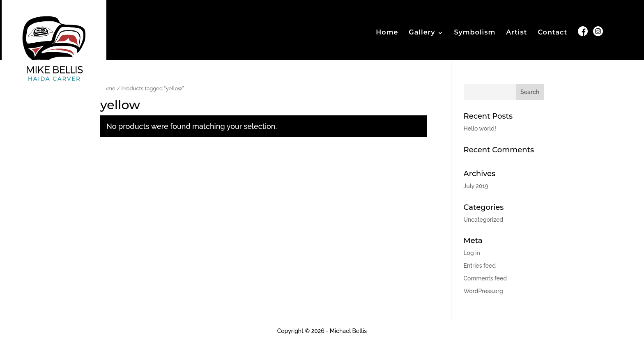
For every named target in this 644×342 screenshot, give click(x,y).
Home (387, 33)
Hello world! (480, 129)
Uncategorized (484, 220)
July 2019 (476, 186)
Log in (472, 253)
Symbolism (475, 33)
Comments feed (485, 278)
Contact (552, 33)
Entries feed (480, 266)
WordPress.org (483, 291)
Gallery (422, 33)
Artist (516, 33)
